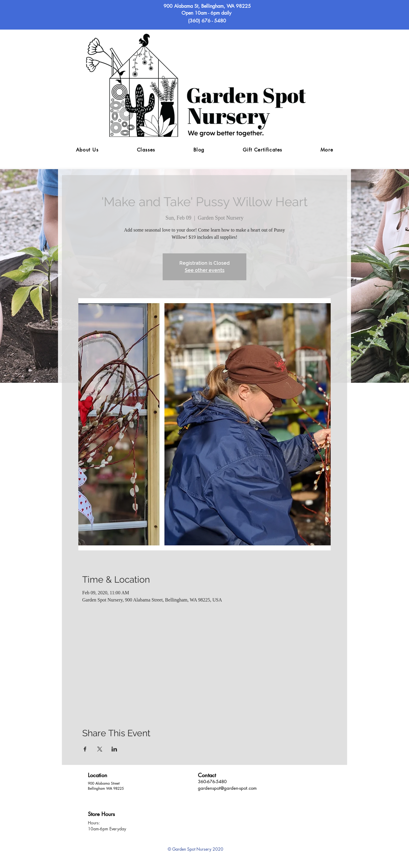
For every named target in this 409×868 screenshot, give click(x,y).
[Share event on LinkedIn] (114, 749)
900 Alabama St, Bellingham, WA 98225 (207, 6)
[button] (327, 150)
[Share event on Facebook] (85, 749)
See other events (205, 270)
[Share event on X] (100, 749)
